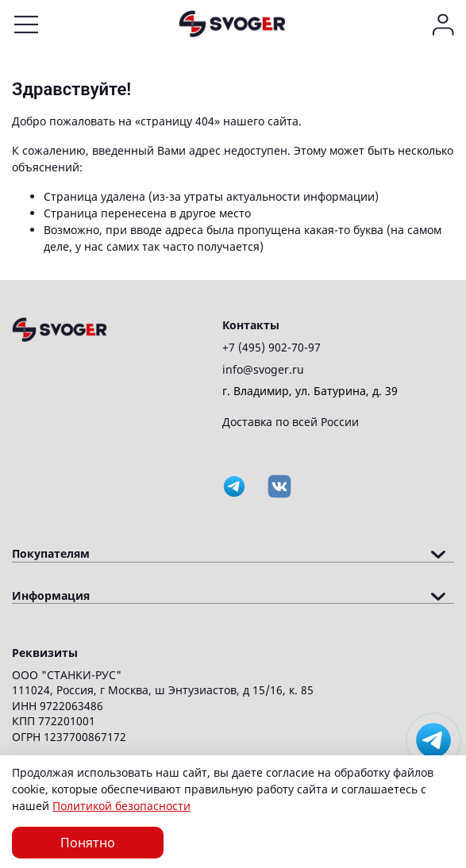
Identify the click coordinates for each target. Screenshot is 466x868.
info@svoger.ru (263, 369)
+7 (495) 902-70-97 (272, 347)
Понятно (88, 843)
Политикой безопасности (121, 806)
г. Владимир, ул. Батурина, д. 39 (310, 391)
